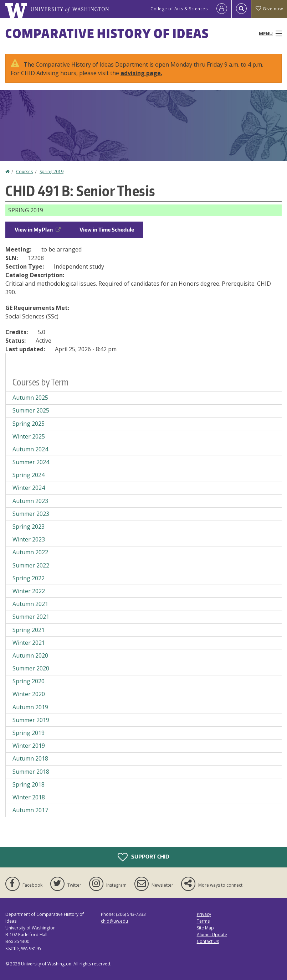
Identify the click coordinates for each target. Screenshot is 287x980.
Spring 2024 (29, 475)
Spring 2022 (29, 578)
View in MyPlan (38, 230)
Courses (24, 172)
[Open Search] (241, 9)
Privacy (204, 914)
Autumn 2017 (30, 810)
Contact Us (208, 941)
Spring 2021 (29, 630)
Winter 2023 (29, 539)
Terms (203, 921)
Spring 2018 (29, 784)
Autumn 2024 (30, 449)
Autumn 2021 (30, 604)
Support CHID (143, 857)
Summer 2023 (31, 514)
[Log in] (222, 9)
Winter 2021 (29, 643)
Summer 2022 (31, 565)
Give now (269, 9)
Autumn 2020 (30, 655)
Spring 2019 (52, 172)
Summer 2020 (31, 668)
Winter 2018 (29, 797)
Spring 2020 (29, 681)
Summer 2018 (31, 772)
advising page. (141, 73)
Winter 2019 (29, 746)
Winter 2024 (29, 488)
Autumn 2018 (30, 758)
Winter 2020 (29, 694)
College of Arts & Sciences (179, 9)
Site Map (205, 928)
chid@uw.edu (114, 921)
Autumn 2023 (30, 501)
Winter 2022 (29, 591)
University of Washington (46, 964)
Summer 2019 (31, 720)
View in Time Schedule (107, 230)
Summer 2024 (31, 462)
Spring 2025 (29, 424)
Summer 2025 (31, 410)
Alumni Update (212, 935)
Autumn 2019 (30, 707)
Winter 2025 (29, 436)
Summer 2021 (31, 617)
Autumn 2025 (30, 398)
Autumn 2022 (30, 552)
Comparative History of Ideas (107, 33)
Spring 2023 (29, 527)
